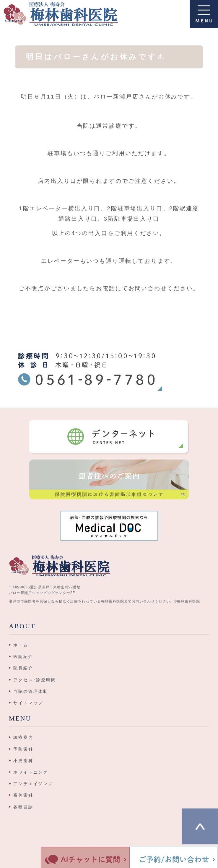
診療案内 (23, 737)
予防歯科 (23, 749)
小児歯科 (23, 761)
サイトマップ (28, 703)
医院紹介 (23, 657)
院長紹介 (23, 668)
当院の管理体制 (31, 691)
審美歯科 (23, 795)
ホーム (21, 645)
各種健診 (23, 807)
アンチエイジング (33, 784)
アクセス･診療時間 (35, 680)
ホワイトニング (31, 772)
